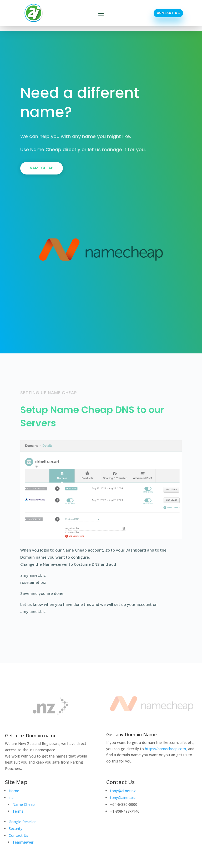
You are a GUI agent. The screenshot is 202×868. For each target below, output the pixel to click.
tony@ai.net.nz (123, 791)
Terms (18, 811)
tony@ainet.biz (123, 798)
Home (14, 791)
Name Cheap (42, 168)
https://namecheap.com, (166, 749)
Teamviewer (23, 842)
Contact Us (168, 13)
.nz (11, 798)
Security (16, 829)
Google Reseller (22, 822)
